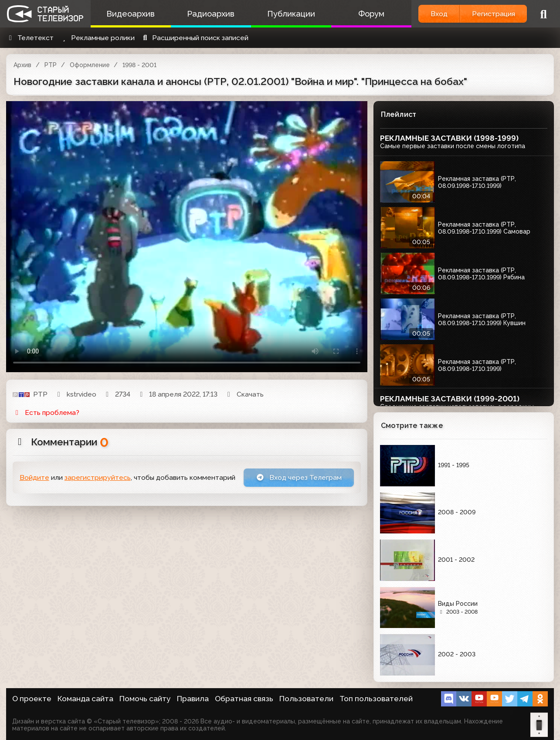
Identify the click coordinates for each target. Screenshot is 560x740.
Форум (371, 14)
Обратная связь (244, 699)
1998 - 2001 (139, 65)
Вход (439, 14)
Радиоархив (211, 14)
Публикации (291, 14)
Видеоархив (131, 14)
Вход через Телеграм (299, 477)
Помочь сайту (145, 699)
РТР (51, 65)
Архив (22, 65)
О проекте (32, 699)
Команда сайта (85, 699)
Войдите (34, 477)
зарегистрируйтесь (98, 477)
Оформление (90, 65)
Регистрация (494, 14)
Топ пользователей (376, 699)
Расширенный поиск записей (195, 38)
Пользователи (306, 699)
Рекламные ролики (97, 38)
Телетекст (30, 38)
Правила (193, 699)
